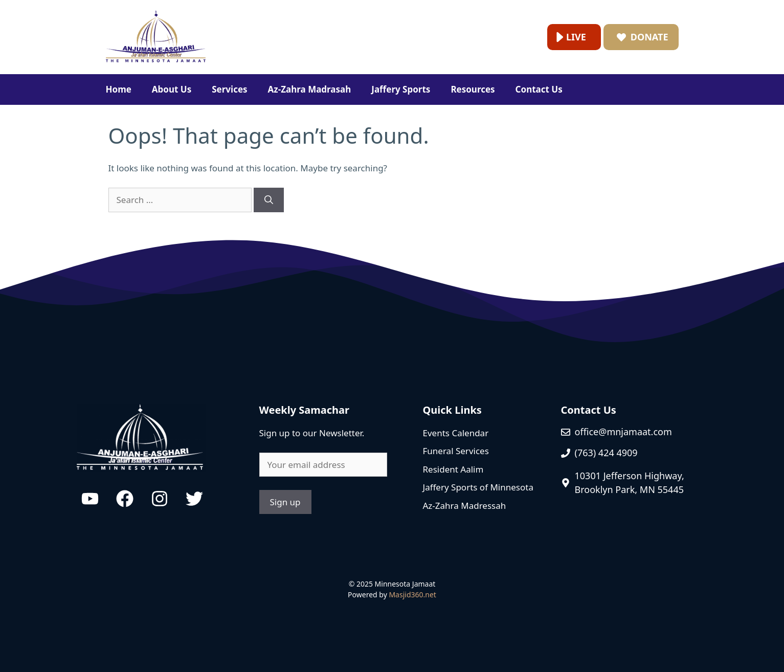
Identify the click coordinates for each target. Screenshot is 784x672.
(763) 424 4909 (606, 453)
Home (119, 89)
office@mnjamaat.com (623, 432)
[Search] (269, 200)
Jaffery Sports (401, 89)
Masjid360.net (412, 595)
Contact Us (539, 89)
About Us (172, 89)
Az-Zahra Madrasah (310, 89)
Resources (473, 89)
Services (229, 89)
